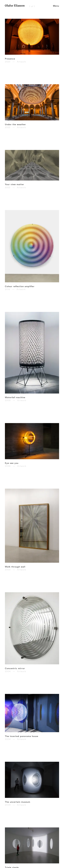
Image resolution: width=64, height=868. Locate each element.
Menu (56, 6)
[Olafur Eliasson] (15, 6)
